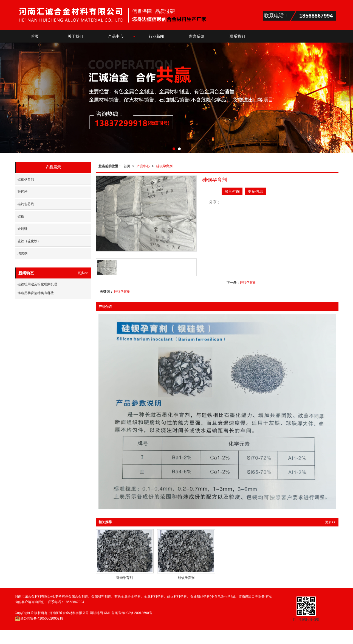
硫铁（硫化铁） (29, 241)
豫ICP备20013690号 (137, 613)
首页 (35, 36)
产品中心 (116, 36)
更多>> (330, 522)
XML (107, 613)
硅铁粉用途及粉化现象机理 (37, 284)
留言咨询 (232, 191)
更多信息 (255, 191)
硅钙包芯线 (26, 204)
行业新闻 (156, 36)
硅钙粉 (22, 192)
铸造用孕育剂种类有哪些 (36, 293)
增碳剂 (22, 253)
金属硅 (22, 229)
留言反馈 (197, 36)
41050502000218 (39, 618)
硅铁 (21, 216)
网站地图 (96, 613)
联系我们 (237, 36)
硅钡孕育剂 (164, 166)
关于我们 (75, 36)
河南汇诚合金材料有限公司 (69, 613)
